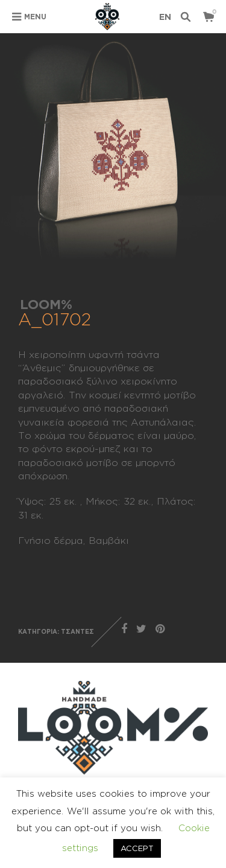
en (165, 17)
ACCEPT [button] (137, 848)
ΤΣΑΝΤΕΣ (77, 632)
